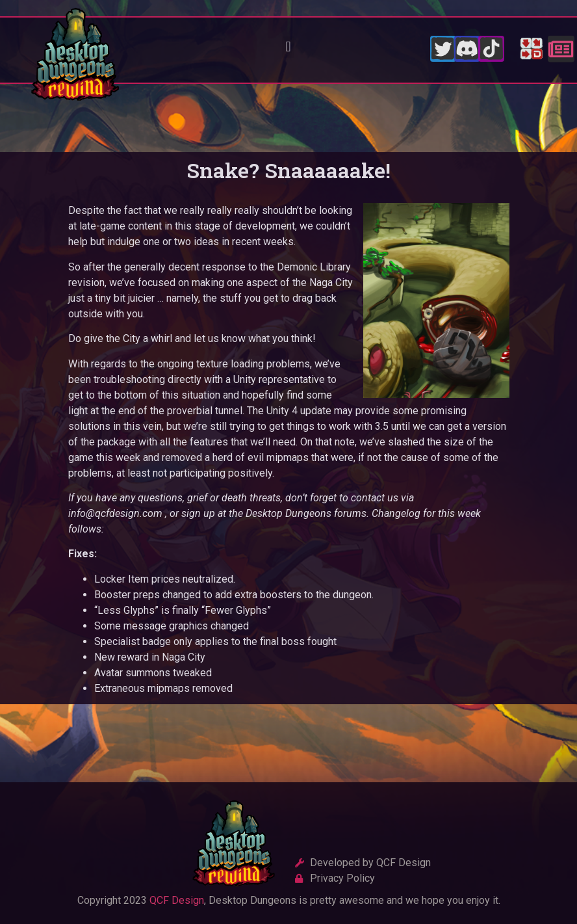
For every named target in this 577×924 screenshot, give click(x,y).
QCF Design (177, 900)
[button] (288, 47)
